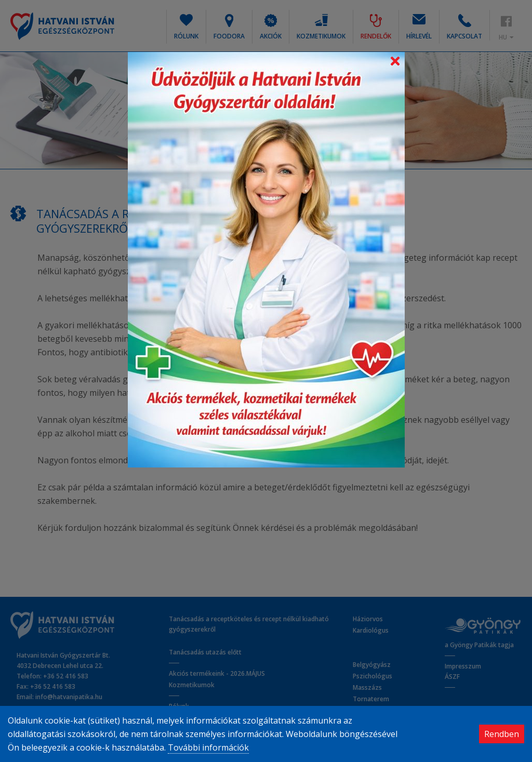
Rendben (502, 734)
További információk (208, 747)
